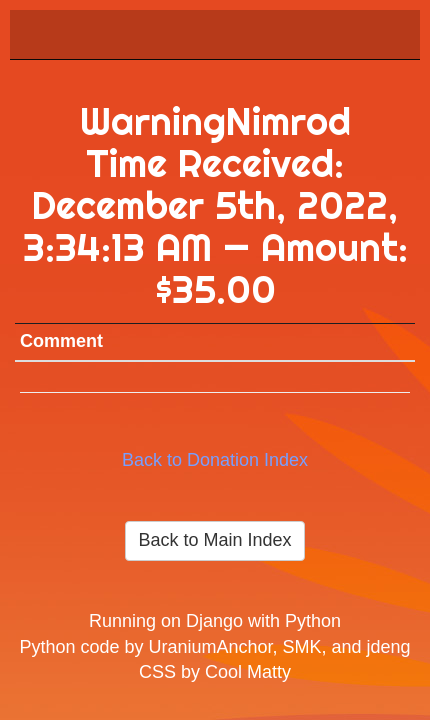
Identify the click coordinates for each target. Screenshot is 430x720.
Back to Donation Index (215, 460)
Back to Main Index (214, 540)
